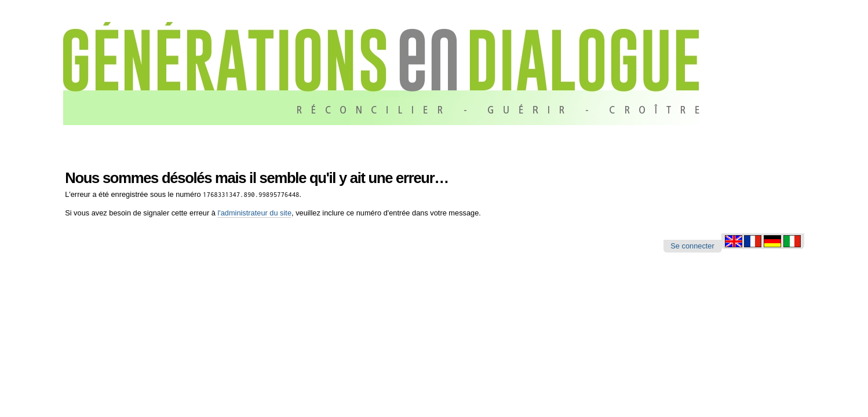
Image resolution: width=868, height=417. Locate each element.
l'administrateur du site (254, 213)
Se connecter (692, 246)
